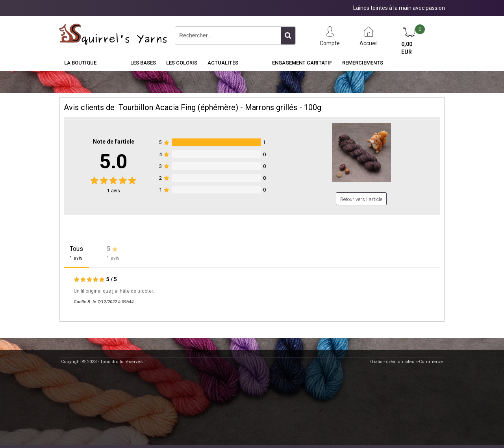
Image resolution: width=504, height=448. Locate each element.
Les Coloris (182, 63)
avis (114, 191)
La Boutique (80, 63)
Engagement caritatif (302, 63)
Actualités (223, 63)
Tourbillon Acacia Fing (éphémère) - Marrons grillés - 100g (220, 107)
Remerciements (363, 63)
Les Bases (143, 63)
